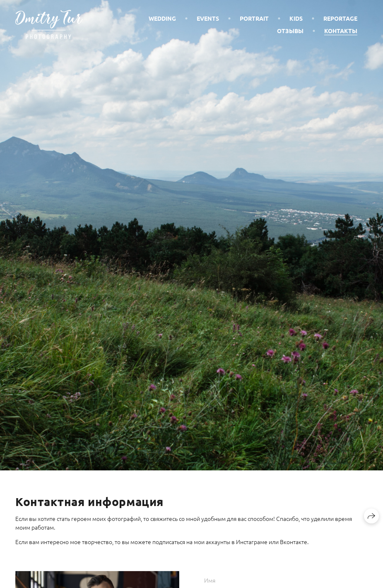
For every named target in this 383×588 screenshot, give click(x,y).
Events (208, 18)
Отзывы (290, 31)
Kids (296, 18)
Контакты (341, 31)
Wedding (162, 18)
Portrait (254, 18)
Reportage (340, 18)
